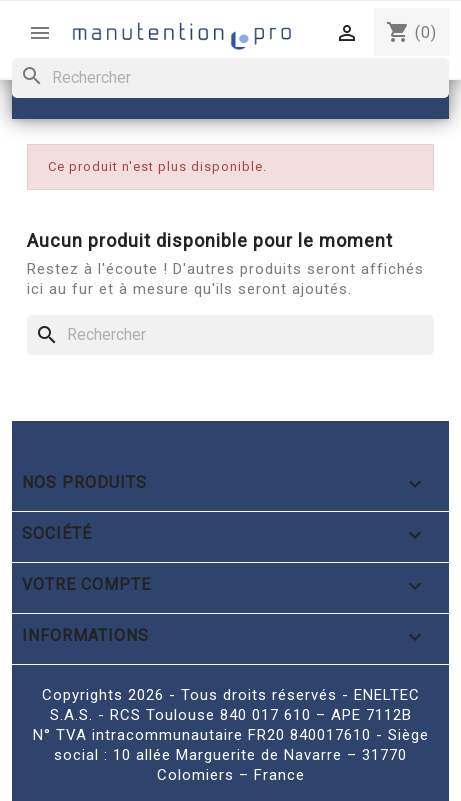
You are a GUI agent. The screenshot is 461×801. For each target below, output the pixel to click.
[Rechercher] (230, 78)
